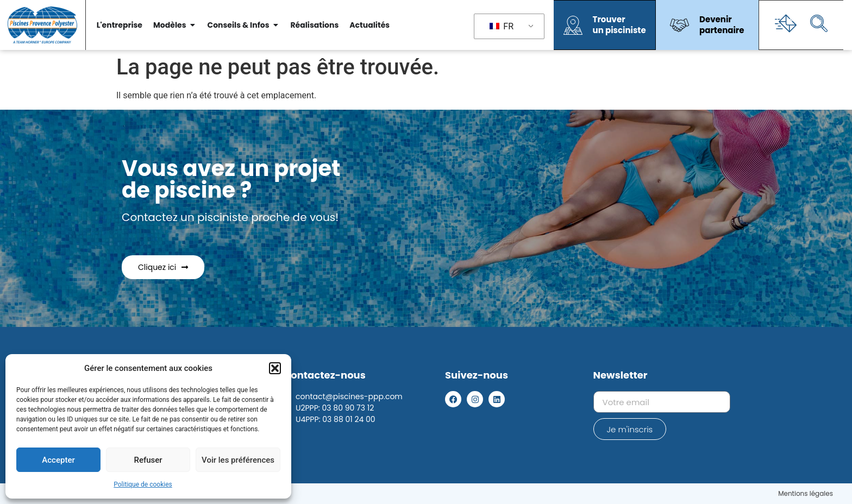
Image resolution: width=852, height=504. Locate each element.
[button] (275, 368)
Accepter (58, 460)
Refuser (148, 460)
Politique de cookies (143, 484)
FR (502, 26)
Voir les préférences (238, 460)
